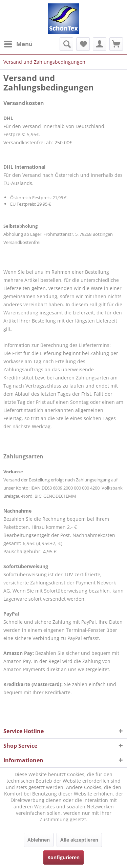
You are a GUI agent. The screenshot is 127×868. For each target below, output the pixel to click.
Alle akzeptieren (79, 840)
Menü (18, 43)
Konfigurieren (63, 857)
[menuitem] (18, 44)
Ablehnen (39, 840)
